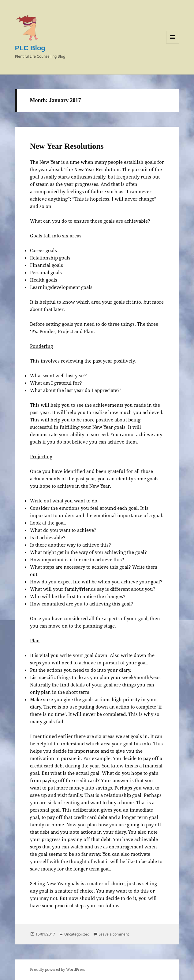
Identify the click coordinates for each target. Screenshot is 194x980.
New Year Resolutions (67, 146)
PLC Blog (30, 48)
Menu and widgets (173, 43)
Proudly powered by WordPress (57, 969)
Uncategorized (77, 934)
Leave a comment (114, 934)
